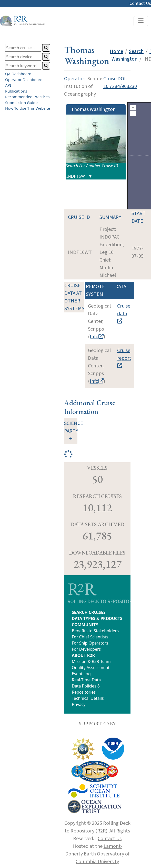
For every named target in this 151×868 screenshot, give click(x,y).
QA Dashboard (18, 74)
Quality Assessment (91, 668)
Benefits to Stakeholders (95, 631)
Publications (16, 91)
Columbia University (97, 862)
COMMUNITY (85, 625)
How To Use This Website (28, 108)
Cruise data (124, 313)
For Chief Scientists (90, 637)
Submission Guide (21, 102)
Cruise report (124, 358)
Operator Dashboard (24, 79)
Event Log (81, 674)
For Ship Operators (90, 643)
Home (116, 51)
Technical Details (88, 698)
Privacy (79, 704)
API (8, 85)
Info (97, 337)
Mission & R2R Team (91, 661)
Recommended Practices (27, 97)
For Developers (86, 649)
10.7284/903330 (120, 86)
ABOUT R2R (83, 655)
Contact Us (140, 3)
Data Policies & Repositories (86, 689)
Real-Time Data (86, 680)
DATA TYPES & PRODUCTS (97, 618)
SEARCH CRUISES (89, 612)
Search (136, 51)
